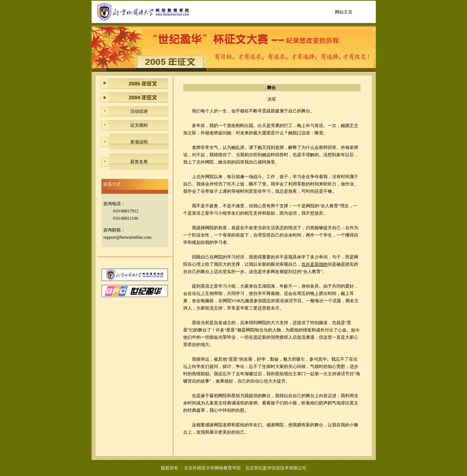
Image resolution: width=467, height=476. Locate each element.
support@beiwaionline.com (128, 237)
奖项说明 (139, 142)
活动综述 (139, 111)
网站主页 (344, 12)
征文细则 (139, 125)
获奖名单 (139, 162)
